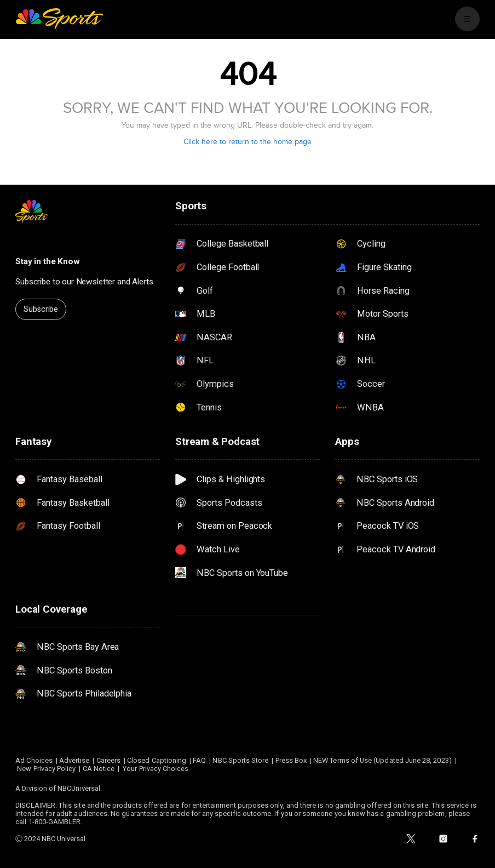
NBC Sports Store (240, 760)
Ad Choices (34, 760)
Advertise (74, 760)
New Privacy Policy (46, 769)
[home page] (59, 19)
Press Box (291, 760)
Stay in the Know (48, 261)
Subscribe (41, 309)
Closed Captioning (157, 760)
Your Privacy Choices (156, 769)
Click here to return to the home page (248, 142)
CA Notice (99, 769)
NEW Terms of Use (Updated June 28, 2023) (382, 760)
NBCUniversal (79, 788)
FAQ (199, 760)
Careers (108, 760)
